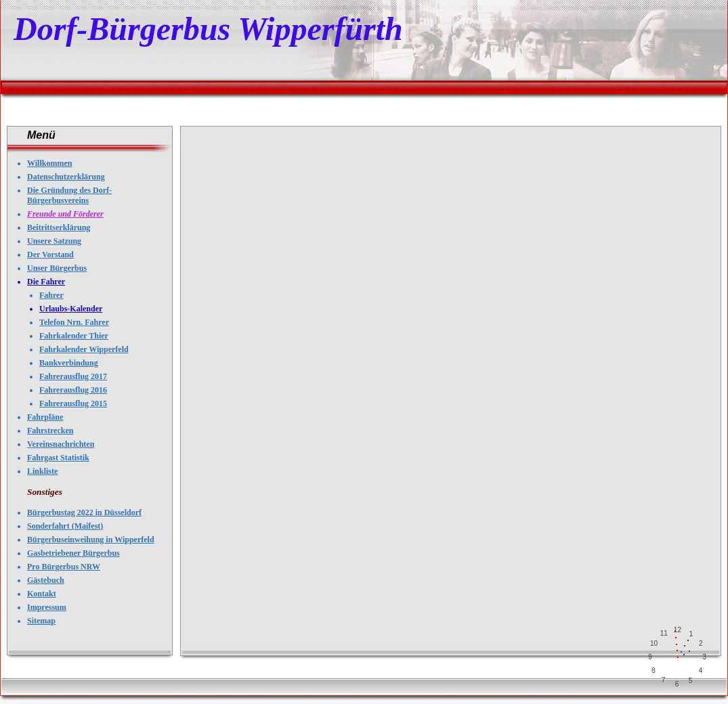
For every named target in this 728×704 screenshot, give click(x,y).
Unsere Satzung (54, 241)
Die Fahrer (46, 282)
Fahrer (51, 295)
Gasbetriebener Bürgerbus (73, 553)
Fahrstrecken (50, 431)
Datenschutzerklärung (66, 177)
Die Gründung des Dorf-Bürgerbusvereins (69, 195)
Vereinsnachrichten (61, 444)
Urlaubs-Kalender (71, 309)
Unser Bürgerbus (57, 268)
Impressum (47, 607)
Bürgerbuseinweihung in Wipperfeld (91, 540)
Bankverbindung (69, 363)
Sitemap (41, 621)
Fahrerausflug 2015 (73, 403)
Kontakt (42, 594)
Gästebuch (46, 580)
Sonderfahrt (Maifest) (65, 526)
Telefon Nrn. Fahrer (74, 322)
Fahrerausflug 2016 (73, 390)
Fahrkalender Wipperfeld (84, 349)
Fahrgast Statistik (58, 458)
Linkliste (42, 471)
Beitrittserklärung (59, 227)
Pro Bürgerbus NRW (64, 567)
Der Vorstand (50, 255)
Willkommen (49, 163)
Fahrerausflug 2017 (73, 376)
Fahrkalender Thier (74, 336)
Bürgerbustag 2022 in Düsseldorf (84, 512)
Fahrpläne (45, 417)
